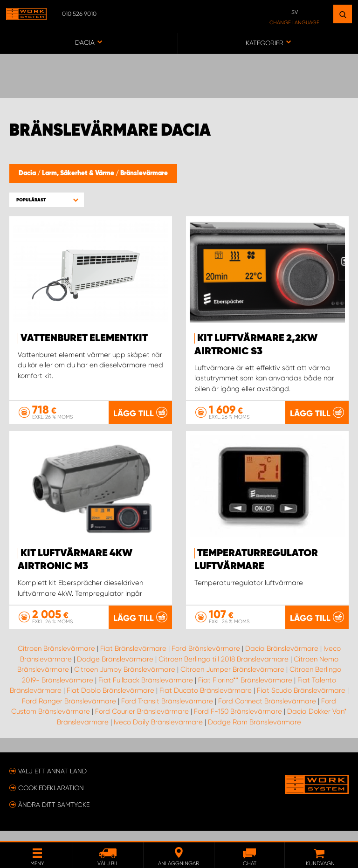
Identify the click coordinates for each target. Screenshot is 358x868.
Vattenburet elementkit (84, 338)
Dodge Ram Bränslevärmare (255, 732)
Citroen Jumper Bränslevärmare (232, 680)
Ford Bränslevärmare (206, 659)
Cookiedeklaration (51, 798)
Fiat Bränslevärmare (133, 659)
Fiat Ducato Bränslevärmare (206, 701)
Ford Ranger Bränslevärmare (69, 711)
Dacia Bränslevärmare (282, 659)
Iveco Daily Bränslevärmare (158, 732)
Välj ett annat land (52, 781)
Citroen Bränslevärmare (56, 659)
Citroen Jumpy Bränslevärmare (125, 680)
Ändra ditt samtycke (54, 815)
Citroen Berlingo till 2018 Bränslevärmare (224, 669)
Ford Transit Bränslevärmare (167, 711)
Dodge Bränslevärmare (115, 669)
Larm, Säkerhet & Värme (79, 173)
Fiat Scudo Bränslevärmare (301, 701)
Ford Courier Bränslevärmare (142, 722)
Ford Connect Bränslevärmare (267, 711)
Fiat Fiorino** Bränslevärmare (245, 690)
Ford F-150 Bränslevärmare (238, 722)
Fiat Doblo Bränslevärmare (110, 701)
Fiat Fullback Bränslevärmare (146, 690)
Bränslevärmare (144, 173)
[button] (47, 200)
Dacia (28, 173)
